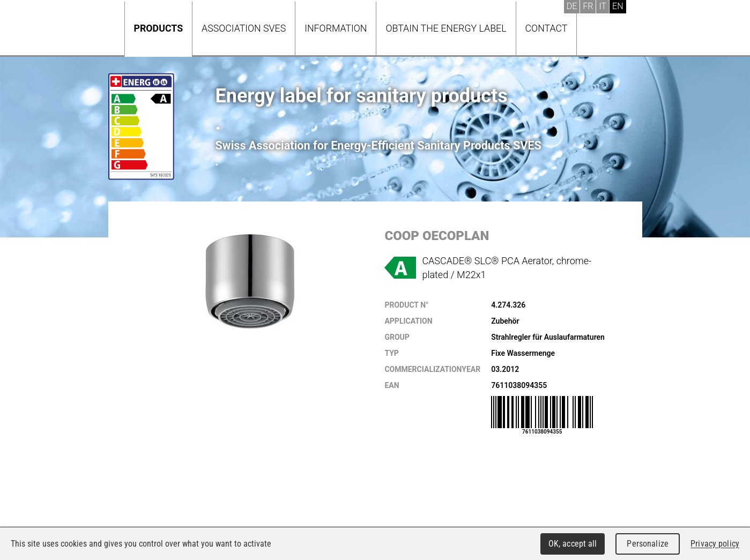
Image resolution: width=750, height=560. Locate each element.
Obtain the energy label (446, 28)
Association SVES (244, 28)
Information (336, 28)
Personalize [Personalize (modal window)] (647, 544)
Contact (547, 28)
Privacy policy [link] (715, 544)
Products (159, 28)
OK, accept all (573, 544)
